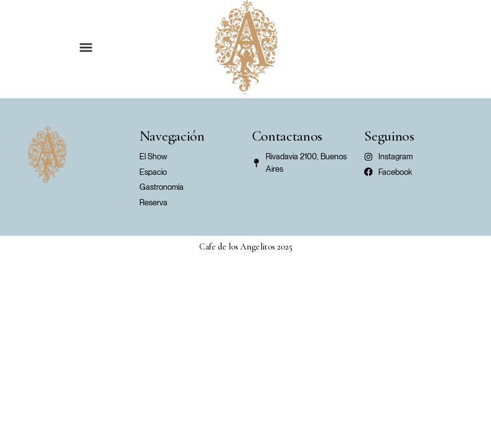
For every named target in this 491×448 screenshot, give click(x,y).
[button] (86, 47)
